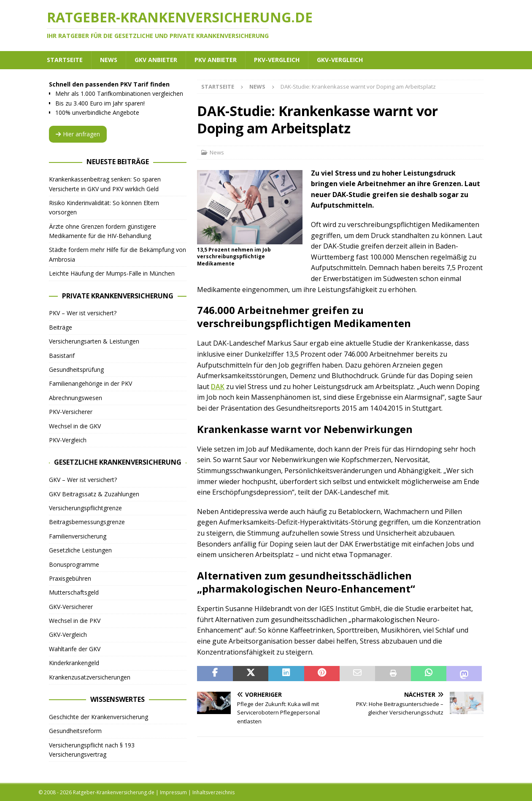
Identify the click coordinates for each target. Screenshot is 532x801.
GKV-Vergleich (340, 60)
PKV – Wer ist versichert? (83, 313)
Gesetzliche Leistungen (80, 550)
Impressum (173, 792)
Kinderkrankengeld (74, 663)
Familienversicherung (78, 536)
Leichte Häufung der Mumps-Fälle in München (112, 273)
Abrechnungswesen (76, 398)
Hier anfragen (78, 134)
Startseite (65, 60)
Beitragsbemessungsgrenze (87, 522)
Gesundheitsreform (75, 731)
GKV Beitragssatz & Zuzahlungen (94, 494)
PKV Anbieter (216, 60)
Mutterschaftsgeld (74, 592)
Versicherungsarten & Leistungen (94, 341)
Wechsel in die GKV (75, 426)
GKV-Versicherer (71, 607)
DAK (218, 387)
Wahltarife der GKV (75, 649)
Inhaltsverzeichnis (213, 792)
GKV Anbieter (156, 60)
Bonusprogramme (74, 564)
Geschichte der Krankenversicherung (99, 717)
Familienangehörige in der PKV (90, 383)
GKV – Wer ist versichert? (83, 480)
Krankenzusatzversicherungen (90, 677)
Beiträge (61, 327)
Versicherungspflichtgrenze (85, 508)
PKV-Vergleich (277, 60)
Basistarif (62, 356)
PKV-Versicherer (71, 412)
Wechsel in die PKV (75, 621)
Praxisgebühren (70, 578)
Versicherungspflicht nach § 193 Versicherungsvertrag (92, 750)
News (109, 60)
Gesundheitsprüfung (76, 369)
